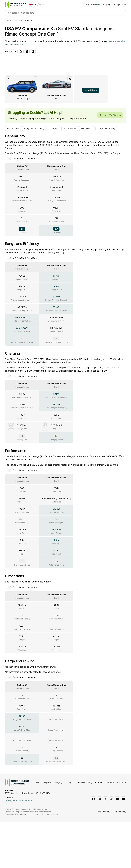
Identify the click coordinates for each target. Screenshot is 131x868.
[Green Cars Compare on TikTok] (111, 845)
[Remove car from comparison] (36, 79)
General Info (13, 129)
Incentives (80, 828)
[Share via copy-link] (15, 52)
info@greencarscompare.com (19, 846)
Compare (95, 5)
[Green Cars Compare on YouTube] (123, 845)
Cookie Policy (119, 857)
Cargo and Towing (106, 129)
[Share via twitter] (21, 52)
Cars (87, 5)
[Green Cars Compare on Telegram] (117, 845)
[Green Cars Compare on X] (105, 845)
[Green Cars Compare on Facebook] (93, 845)
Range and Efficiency (34, 129)
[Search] (8, 13)
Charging (106, 5)
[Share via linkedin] (33, 52)
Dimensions (87, 129)
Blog (124, 5)
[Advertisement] (65, 65)
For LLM (110, 828)
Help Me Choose (110, 115)
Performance (70, 129)
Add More (91, 90)
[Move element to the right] (9, 79)
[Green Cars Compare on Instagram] (99, 845)
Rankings (99, 828)
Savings (116, 5)
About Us (122, 828)
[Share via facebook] (27, 52)
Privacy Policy (103, 857)
